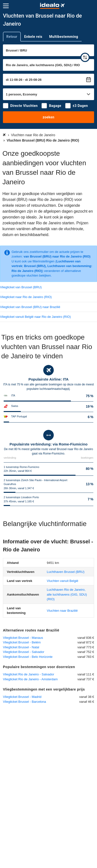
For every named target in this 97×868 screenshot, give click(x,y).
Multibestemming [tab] (64, 37)
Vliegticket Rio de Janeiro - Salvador (29, 674)
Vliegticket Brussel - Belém (22, 642)
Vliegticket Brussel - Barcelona (24, 702)
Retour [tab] (12, 37)
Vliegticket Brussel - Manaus (23, 638)
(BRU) (66, 572)
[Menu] (6, 6)
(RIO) (67, 594)
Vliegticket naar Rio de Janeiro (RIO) (26, 297)
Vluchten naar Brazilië (62, 611)
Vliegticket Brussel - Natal (21, 647)
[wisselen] (85, 57)
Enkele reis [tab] (33, 37)
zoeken (48, 117)
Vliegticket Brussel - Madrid (22, 697)
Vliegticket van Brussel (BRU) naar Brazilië (30, 307)
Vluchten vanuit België (63, 581)
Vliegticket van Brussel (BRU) (21, 287)
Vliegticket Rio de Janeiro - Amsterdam (30, 679)
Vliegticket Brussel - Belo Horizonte (28, 657)
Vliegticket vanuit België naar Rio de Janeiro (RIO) (35, 317)
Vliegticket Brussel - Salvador (24, 652)
